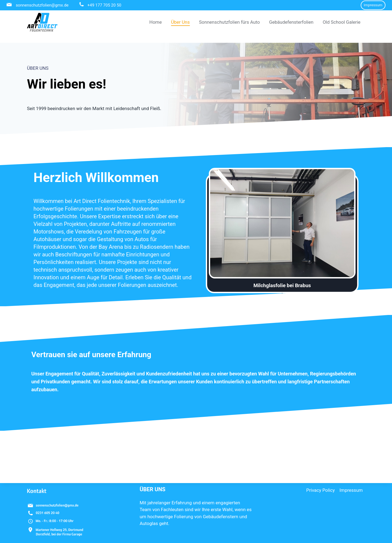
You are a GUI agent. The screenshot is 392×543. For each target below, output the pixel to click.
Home (156, 22)
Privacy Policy (321, 482)
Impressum (373, 5)
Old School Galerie (342, 22)
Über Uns (180, 22)
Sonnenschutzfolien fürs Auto (229, 22)
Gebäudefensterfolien (291, 22)
